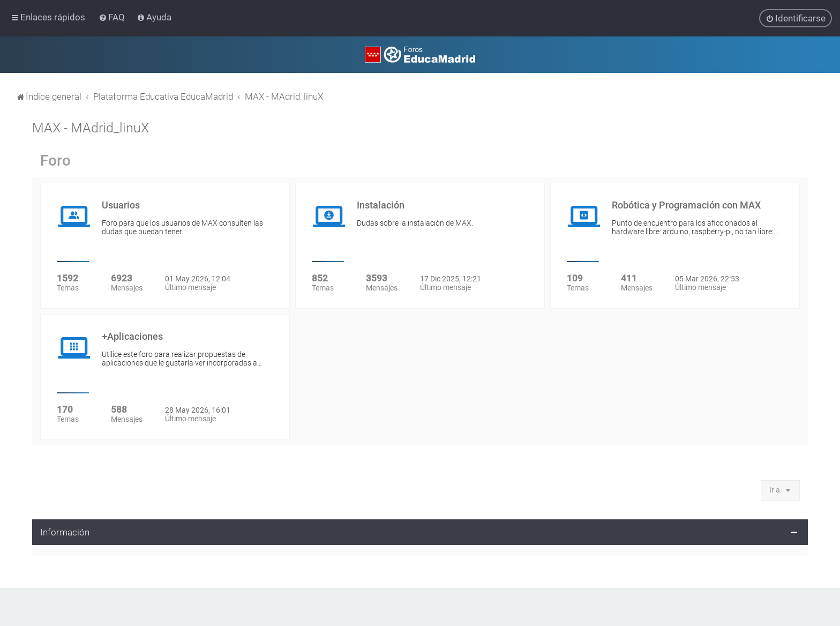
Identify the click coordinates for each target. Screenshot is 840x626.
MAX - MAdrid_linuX (91, 127)
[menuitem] (113, 17)
